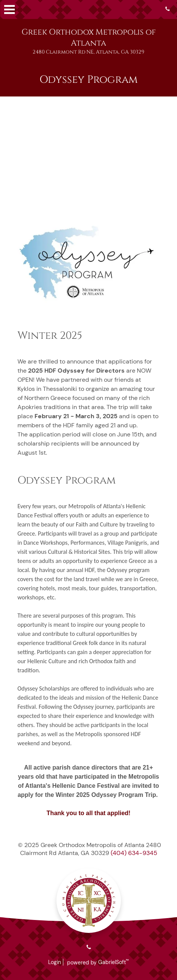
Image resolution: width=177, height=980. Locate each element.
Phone (168, 9)
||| (9, 9)
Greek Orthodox (89, 38)
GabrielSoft (114, 962)
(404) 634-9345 (134, 853)
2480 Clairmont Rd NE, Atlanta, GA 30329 (88, 52)
